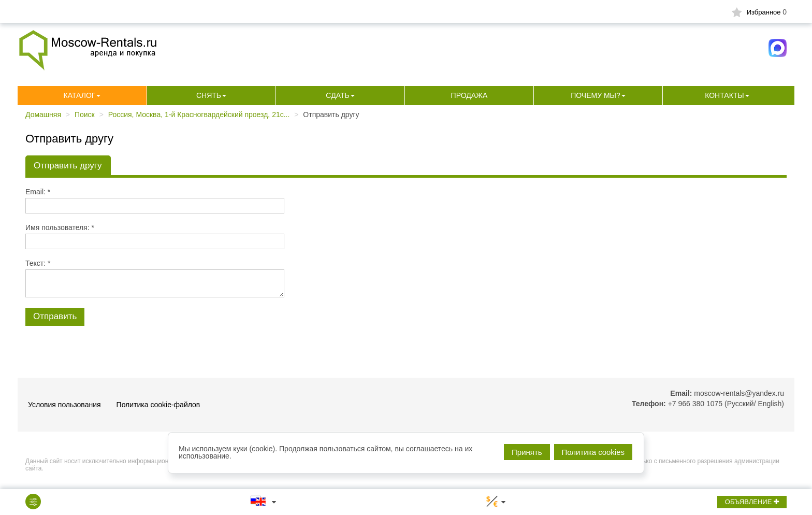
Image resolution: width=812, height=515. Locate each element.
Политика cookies (593, 452)
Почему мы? (596, 95)
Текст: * (38, 263)
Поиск (85, 115)
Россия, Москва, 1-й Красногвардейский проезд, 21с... (199, 115)
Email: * (38, 192)
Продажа (469, 95)
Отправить (55, 316)
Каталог (80, 95)
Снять (209, 95)
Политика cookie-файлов (158, 405)
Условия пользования (64, 405)
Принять (527, 452)
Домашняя (43, 115)
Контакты (724, 95)
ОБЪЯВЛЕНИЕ (752, 502)
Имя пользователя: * (60, 227)
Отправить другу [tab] (68, 166)
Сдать (337, 95)
